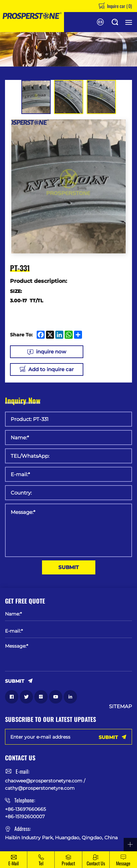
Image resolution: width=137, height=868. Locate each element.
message (123, 863)
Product (68, 863)
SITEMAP (120, 707)
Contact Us (96, 863)
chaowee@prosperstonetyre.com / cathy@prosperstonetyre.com (45, 784)
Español (100, 22)
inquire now (51, 352)
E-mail (13, 863)
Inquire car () (119, 6)
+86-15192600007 (25, 817)
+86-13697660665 (25, 809)
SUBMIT (68, 567)
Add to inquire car (51, 369)
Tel (41, 863)
